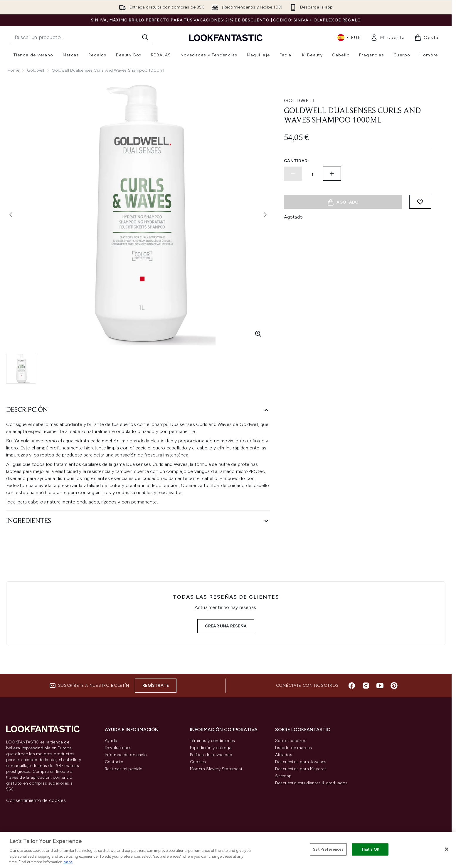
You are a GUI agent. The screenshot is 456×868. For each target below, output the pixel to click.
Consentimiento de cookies (36, 800)
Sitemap (283, 776)
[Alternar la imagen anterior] (11, 215)
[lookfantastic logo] (226, 37)
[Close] (447, 849)
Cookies (198, 762)
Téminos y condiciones (212, 741)
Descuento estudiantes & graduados (311, 783)
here (68, 862)
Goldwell (36, 70)
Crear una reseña (226, 626)
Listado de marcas (293, 748)
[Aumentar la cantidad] (332, 174)
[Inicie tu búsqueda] (82, 37)
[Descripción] (138, 410)
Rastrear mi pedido (124, 769)
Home (13, 70)
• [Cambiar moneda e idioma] (349, 38)
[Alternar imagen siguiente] (265, 215)
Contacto (114, 762)
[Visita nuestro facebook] (352, 686)
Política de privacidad (211, 755)
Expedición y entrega (211, 748)
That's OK (370, 849)
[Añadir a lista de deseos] (420, 202)
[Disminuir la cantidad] (293, 174)
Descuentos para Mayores (301, 769)
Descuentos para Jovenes (301, 762)
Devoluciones (118, 748)
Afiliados (284, 755)
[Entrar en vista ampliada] (258, 334)
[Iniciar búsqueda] (145, 37)
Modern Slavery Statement (216, 769)
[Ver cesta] (426, 38)
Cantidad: (297, 161)
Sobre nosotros (291, 741)
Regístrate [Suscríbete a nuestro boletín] (156, 685)
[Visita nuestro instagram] (366, 686)
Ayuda (111, 741)
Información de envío (126, 755)
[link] (388, 38)
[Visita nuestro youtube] (380, 686)
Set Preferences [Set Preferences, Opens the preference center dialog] (328, 849)
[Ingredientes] (138, 521)
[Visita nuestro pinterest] (394, 686)
